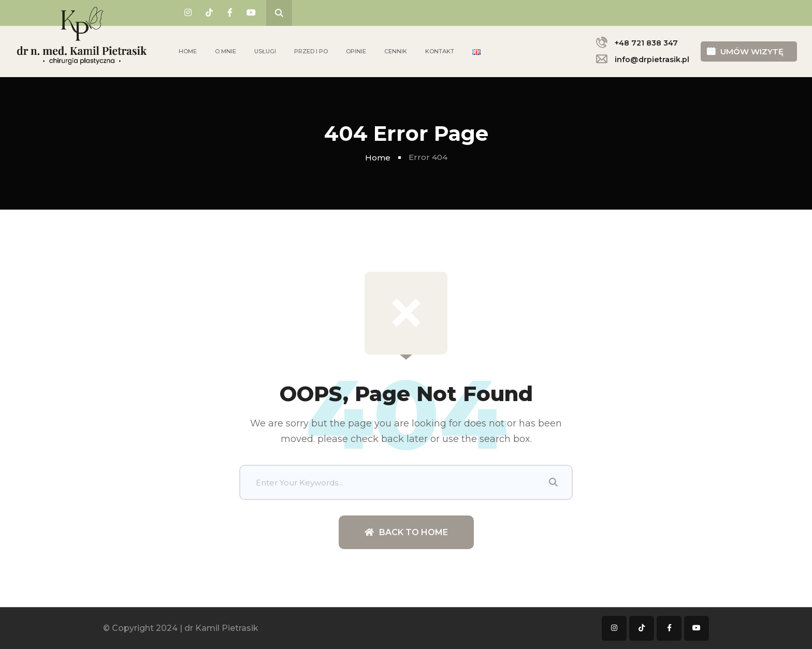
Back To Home (406, 532)
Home (188, 51)
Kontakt (440, 51)
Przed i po (311, 51)
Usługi (265, 51)
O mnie (226, 51)
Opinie (356, 51)
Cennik (396, 51)
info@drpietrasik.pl (652, 60)
